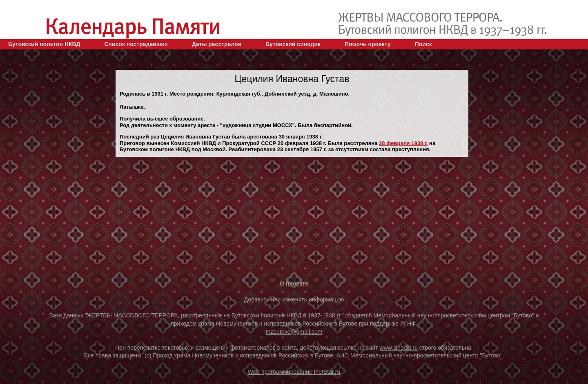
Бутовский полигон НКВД (44, 44)
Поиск (423, 44)
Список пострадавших (136, 44)
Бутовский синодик (293, 44)
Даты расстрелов (217, 44)
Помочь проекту (368, 44)
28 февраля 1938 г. (403, 143)
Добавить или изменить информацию (294, 299)
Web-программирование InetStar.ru (294, 372)
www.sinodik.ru (399, 348)
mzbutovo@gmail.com (294, 332)
